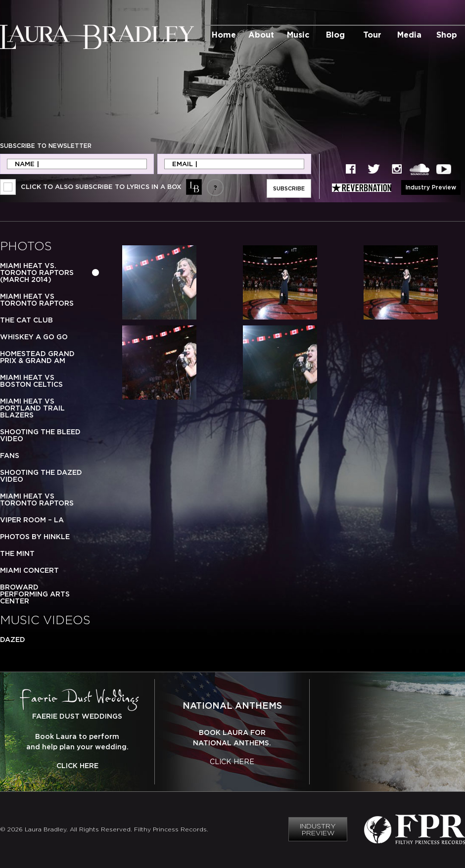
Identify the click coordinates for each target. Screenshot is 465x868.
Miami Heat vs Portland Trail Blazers (32, 408)
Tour (372, 35)
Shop (447, 35)
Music (298, 35)
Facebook (351, 169)
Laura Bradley (97, 37)
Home (224, 35)
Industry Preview (431, 187)
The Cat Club (26, 320)
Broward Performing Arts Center (35, 594)
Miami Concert (29, 570)
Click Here (77, 766)
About (261, 35)
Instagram (397, 169)
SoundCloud (419, 169)
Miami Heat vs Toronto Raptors (37, 300)
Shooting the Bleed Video (40, 435)
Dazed (13, 640)
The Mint (17, 553)
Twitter (374, 169)
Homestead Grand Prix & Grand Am (37, 357)
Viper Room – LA (32, 520)
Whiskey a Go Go (34, 337)
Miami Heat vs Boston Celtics (31, 381)
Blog (335, 35)
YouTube (444, 169)
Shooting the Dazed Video (41, 476)
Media (409, 35)
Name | (27, 164)
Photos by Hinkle (35, 537)
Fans (10, 456)
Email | (185, 164)
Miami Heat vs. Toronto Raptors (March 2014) (37, 273)
